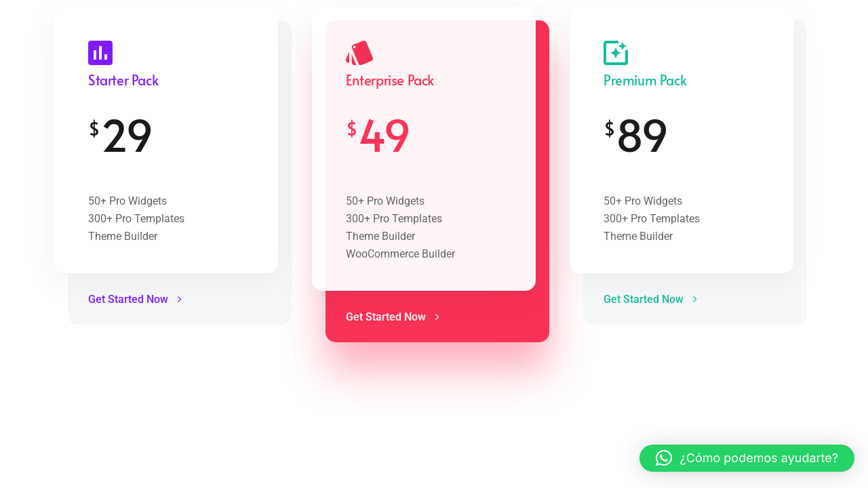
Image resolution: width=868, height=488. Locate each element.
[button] (747, 458)
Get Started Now (135, 299)
